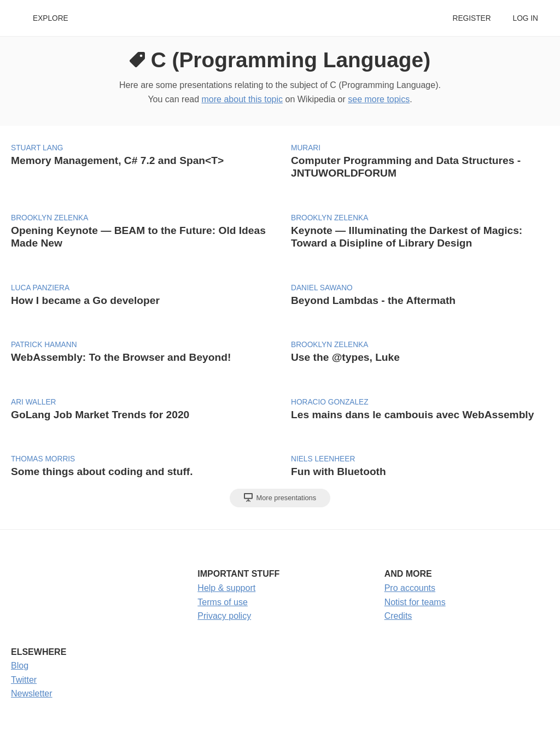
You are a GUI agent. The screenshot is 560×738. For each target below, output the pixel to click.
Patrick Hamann (44, 345)
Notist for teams (415, 602)
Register (471, 18)
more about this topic (243, 99)
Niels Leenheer (323, 459)
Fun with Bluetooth (339, 471)
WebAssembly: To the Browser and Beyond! (121, 357)
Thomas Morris (43, 459)
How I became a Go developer (85, 300)
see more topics (379, 99)
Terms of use (223, 602)
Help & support (226, 588)
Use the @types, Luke (345, 357)
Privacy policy (224, 616)
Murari (306, 148)
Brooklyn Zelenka (49, 218)
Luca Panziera (40, 288)
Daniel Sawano (322, 288)
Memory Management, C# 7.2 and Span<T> (117, 160)
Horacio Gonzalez (330, 402)
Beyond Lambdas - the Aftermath (373, 300)
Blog (20, 666)
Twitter (24, 680)
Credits (398, 616)
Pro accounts (410, 588)
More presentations (280, 497)
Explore (51, 18)
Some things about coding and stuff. (102, 471)
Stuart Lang (37, 148)
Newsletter (32, 693)
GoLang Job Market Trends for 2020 (100, 415)
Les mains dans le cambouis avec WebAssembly (412, 415)
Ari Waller (34, 402)
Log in (526, 18)
